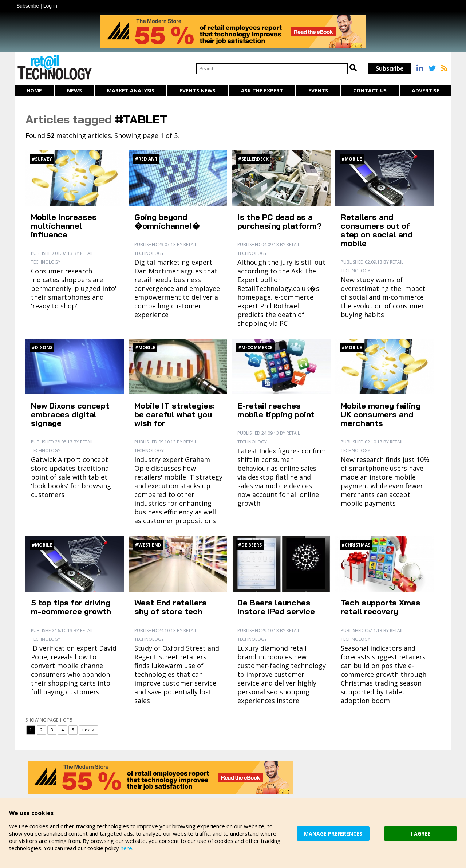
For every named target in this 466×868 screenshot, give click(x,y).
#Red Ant (146, 159)
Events (318, 90)
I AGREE (421, 834)
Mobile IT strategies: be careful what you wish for (175, 414)
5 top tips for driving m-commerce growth (71, 607)
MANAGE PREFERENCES (333, 834)
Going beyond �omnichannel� (167, 221)
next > (88, 730)
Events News (198, 90)
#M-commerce (255, 348)
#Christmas (356, 545)
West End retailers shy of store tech (171, 607)
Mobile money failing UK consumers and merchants (381, 414)
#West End (148, 545)
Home (34, 90)
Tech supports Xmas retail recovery (381, 607)
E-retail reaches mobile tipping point (276, 410)
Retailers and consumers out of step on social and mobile (377, 230)
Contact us (370, 90)
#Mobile (352, 159)
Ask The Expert (262, 90)
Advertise (426, 90)
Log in (50, 6)
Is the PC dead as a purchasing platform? (280, 221)
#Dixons (42, 348)
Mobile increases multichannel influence (64, 226)
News (74, 90)
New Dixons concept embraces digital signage (70, 414)
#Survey (42, 159)
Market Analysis (131, 90)
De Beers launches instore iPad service (276, 607)
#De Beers (250, 545)
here (126, 848)
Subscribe (28, 6)
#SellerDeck (253, 159)
